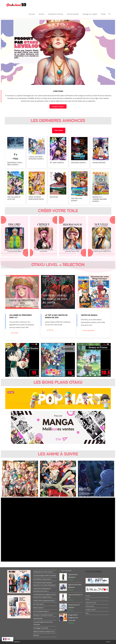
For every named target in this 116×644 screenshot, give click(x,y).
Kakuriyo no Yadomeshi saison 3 (43, 615)
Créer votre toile (58, 211)
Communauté (90, 606)
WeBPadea (17, 642)
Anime (87, 599)
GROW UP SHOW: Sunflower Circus (36, 198)
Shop (87, 613)
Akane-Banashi (99, 163)
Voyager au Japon (58, 106)
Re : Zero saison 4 (57, 163)
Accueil (88, 596)
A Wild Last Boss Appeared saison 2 (36, 158)
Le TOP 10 (50, 330)
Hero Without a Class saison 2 (42, 579)
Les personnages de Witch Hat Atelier (45, 576)
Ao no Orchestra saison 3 (41, 611)
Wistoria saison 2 (78, 163)
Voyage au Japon (91, 610)
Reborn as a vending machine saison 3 (100, 199)
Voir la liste (15, 333)
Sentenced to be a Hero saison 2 (15, 164)
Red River (54, 197)
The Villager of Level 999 (14, 198)
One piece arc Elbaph (77, 199)
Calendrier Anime (91, 603)
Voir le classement (89, 330)
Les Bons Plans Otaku (58, 382)
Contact (108, 642)
